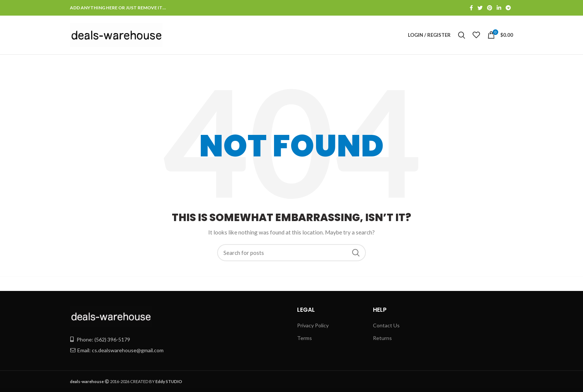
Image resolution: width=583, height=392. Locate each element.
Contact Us (386, 325)
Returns (382, 338)
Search (356, 253)
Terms (305, 338)
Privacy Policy (313, 325)
